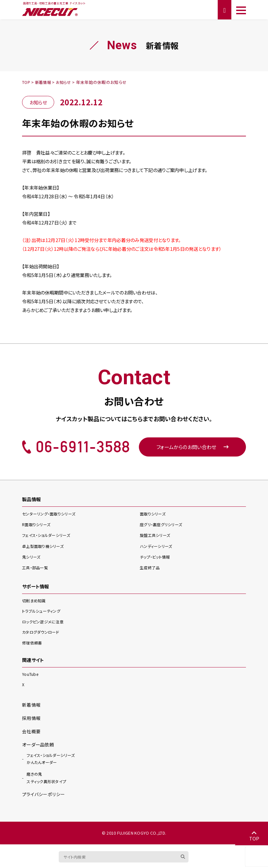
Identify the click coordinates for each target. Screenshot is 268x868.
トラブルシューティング (43, 612)
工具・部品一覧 (36, 568)
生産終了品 (151, 568)
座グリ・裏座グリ (163, 525)
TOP (253, 835)
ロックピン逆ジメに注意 (44, 622)
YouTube (30, 675)
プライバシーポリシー (43, 795)
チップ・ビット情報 (156, 558)
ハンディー (157, 547)
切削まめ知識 (35, 601)
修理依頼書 (33, 643)
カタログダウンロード (42, 633)
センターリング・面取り (51, 515)
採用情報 (31, 718)
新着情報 (31, 705)
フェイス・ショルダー (48, 536)
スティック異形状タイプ (48, 778)
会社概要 (31, 731)
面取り (154, 515)
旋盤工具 (156, 536)
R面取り (37, 525)
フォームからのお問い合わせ (193, 447)
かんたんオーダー (51, 759)
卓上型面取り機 (45, 547)
